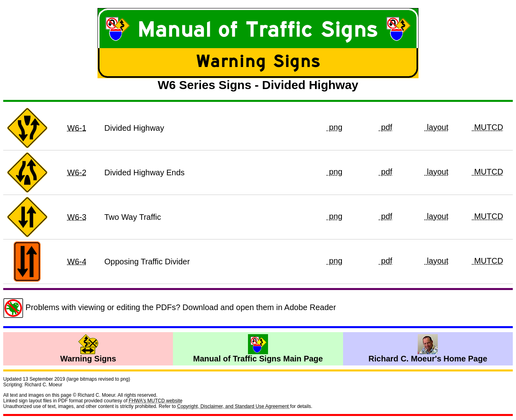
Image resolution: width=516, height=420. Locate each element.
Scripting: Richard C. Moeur (33, 385)
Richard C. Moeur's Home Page (428, 349)
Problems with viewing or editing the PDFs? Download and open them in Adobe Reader (170, 307)
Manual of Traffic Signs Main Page (258, 349)
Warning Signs (88, 349)
